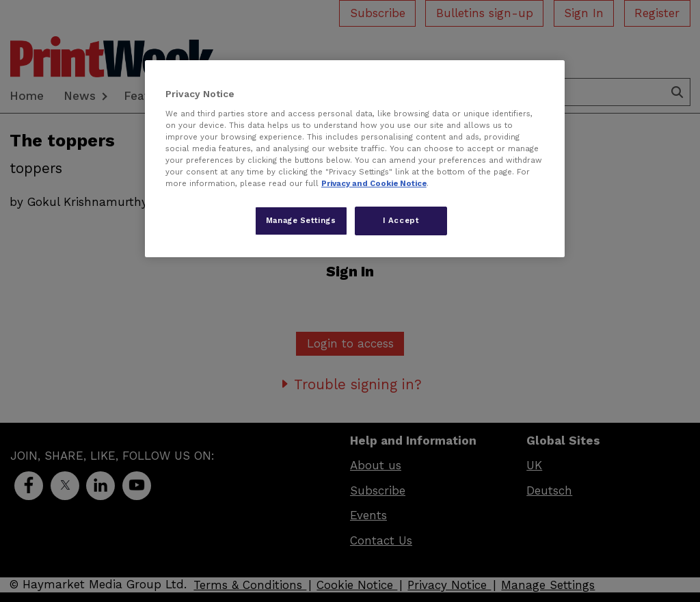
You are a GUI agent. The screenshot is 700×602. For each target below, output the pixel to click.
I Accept (401, 220)
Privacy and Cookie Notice (374, 183)
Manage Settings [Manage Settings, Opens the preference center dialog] (301, 220)
